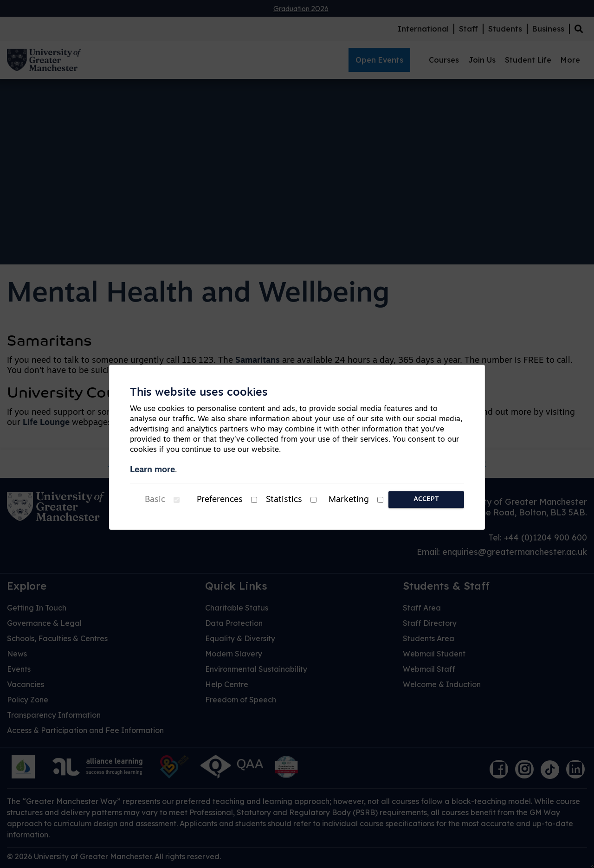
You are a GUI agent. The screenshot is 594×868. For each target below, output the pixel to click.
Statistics (284, 500)
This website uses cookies (199, 393)
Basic (155, 500)
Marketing (349, 500)
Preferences (220, 500)
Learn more (152, 470)
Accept (426, 499)
